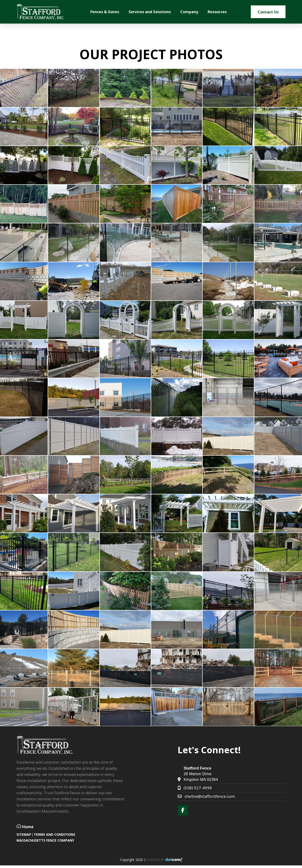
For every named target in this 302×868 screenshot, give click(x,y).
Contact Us (268, 12)
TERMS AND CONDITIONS (55, 834)
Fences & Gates (105, 12)
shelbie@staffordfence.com (210, 796)
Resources (217, 12)
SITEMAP (24, 834)
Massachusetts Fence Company (45, 840)
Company (189, 12)
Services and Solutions (150, 12)
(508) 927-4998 (198, 788)
